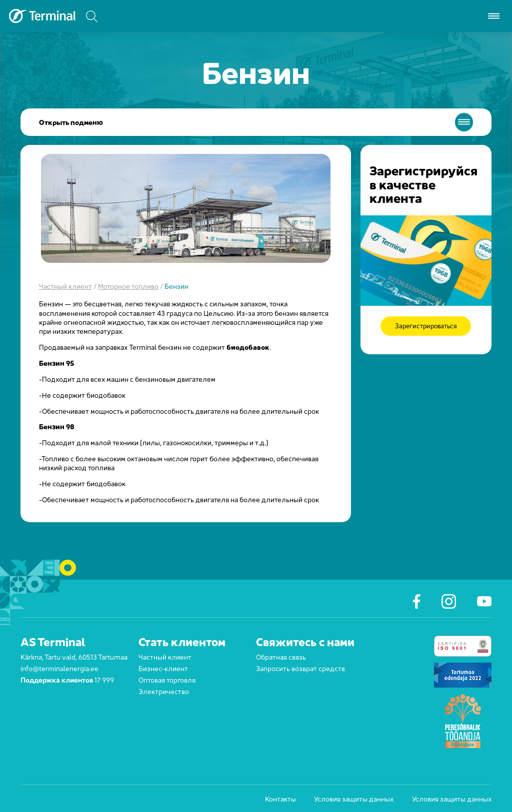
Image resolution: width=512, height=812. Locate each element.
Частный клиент (65, 286)
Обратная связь (281, 656)
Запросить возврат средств (300, 668)
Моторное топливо (128, 286)
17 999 (104, 679)
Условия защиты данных (354, 799)
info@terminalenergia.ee (59, 668)
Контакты (280, 799)
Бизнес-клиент (163, 668)
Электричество (164, 691)
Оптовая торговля (167, 679)
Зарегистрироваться (426, 326)
